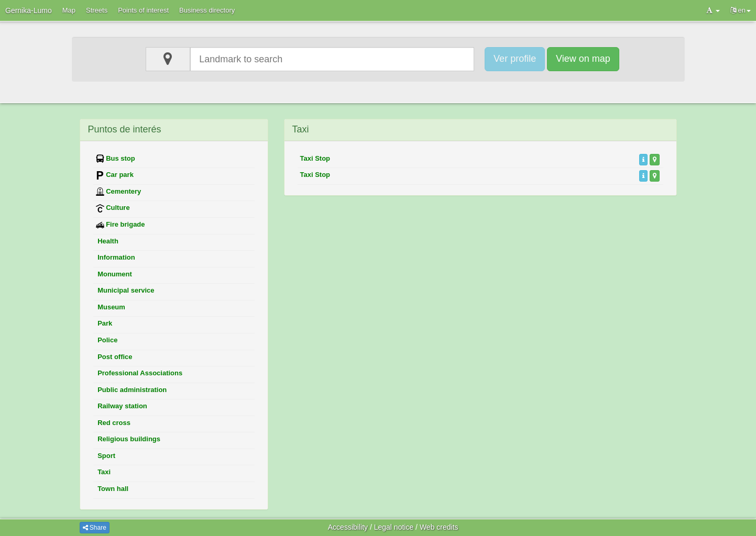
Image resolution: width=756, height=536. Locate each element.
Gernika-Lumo (29, 10)
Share (95, 528)
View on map (583, 59)
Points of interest (143, 10)
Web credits (439, 527)
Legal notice (394, 527)
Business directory (207, 10)
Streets (97, 10)
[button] (713, 10)
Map (69, 10)
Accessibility (348, 527)
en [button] (741, 10)
